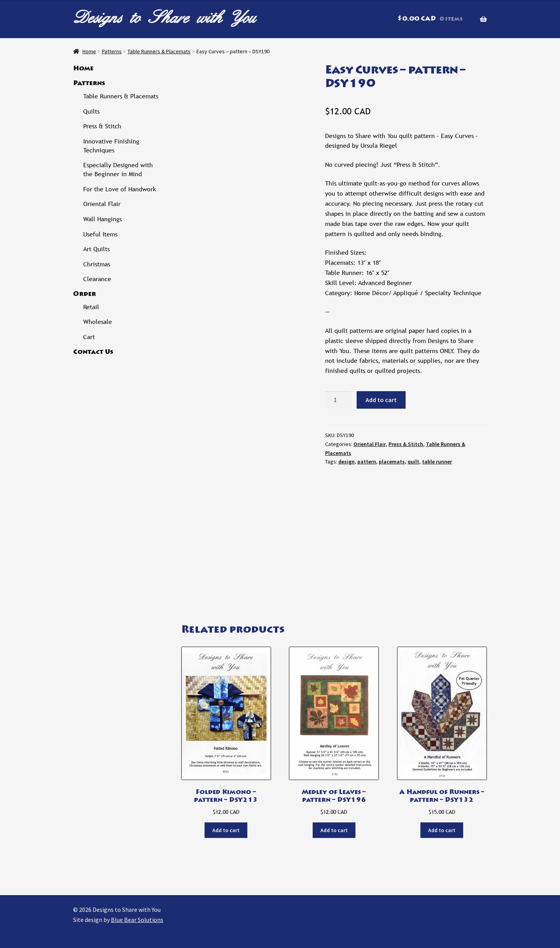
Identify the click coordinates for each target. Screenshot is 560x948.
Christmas (97, 264)
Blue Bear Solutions (137, 920)
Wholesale (98, 322)
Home (89, 51)
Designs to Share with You (164, 17)
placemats (392, 462)
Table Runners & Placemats (159, 51)
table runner (437, 462)
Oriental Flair (370, 444)
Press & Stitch (406, 444)
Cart (89, 337)
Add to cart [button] (226, 830)
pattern (367, 462)
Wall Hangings (102, 219)
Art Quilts (96, 249)
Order (85, 294)
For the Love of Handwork (120, 189)
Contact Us (93, 352)
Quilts (91, 111)
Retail (91, 307)
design (346, 462)
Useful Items (100, 234)
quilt (413, 462)
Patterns (112, 51)
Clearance (97, 279)
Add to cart (381, 400)
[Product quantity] (338, 400)
